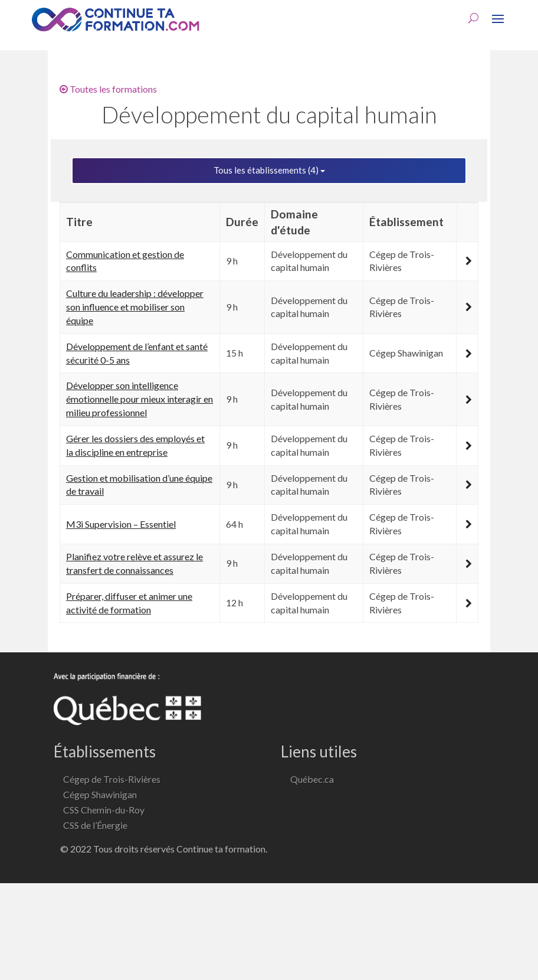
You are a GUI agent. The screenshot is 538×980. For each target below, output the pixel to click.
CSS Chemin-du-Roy (104, 810)
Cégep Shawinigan (100, 794)
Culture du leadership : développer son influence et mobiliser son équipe (135, 307)
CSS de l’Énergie (95, 825)
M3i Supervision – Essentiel (121, 524)
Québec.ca (312, 779)
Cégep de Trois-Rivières (112, 779)
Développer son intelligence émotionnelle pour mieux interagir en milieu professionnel (140, 399)
